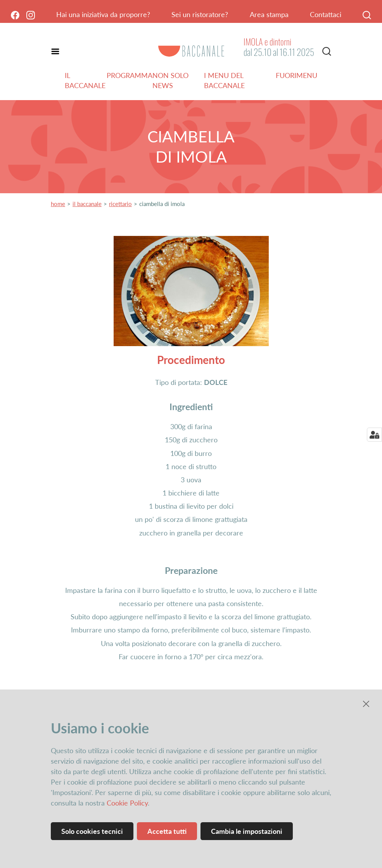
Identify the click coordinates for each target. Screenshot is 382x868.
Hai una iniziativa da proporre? (103, 14)
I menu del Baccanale (224, 80)
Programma (130, 75)
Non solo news (170, 80)
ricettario (120, 204)
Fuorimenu (296, 75)
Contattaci (326, 14)
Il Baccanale (85, 80)
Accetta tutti (167, 831)
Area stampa (269, 14)
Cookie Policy (127, 803)
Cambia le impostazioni (247, 831)
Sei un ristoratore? (200, 14)
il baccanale (87, 204)
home (58, 204)
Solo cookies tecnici (92, 831)
